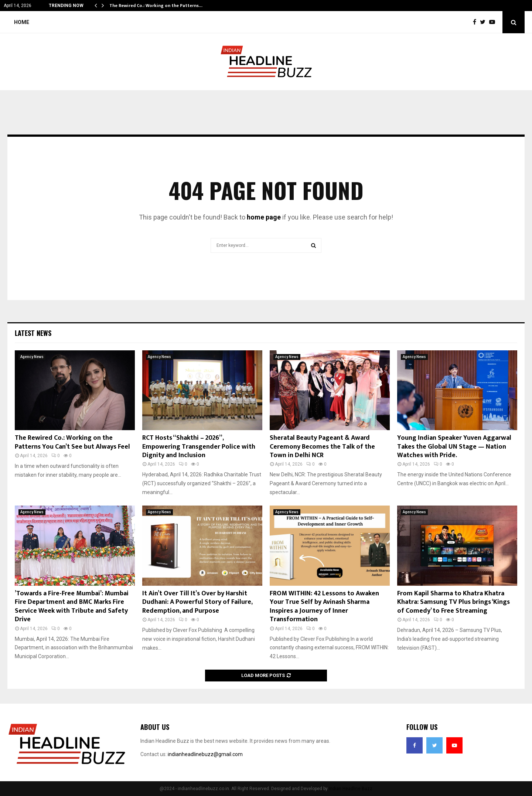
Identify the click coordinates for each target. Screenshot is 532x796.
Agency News (32, 357)
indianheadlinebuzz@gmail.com (205, 754)
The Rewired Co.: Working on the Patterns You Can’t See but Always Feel (72, 442)
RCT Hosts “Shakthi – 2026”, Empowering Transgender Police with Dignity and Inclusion (199, 447)
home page (264, 217)
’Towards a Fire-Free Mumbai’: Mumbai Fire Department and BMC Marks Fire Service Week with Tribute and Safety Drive (72, 606)
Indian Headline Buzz (351, 789)
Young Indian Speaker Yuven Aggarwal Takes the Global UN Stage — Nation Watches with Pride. (454, 447)
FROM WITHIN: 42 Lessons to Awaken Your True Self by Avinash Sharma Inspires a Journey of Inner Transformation (324, 606)
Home (22, 22)
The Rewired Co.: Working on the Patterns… (156, 6)
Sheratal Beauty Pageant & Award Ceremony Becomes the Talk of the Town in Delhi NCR (322, 447)
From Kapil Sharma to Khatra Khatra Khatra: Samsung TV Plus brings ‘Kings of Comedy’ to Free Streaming (453, 602)
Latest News (33, 333)
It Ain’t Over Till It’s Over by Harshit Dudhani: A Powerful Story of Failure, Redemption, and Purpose (197, 602)
